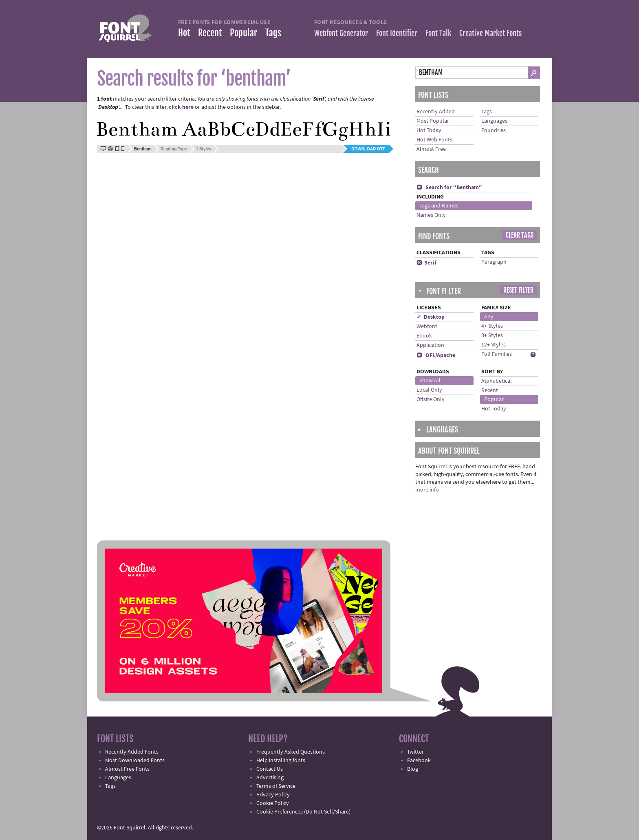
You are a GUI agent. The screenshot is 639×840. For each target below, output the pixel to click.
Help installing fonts (281, 761)
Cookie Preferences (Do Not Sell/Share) (303, 812)
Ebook (424, 336)
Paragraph (494, 262)
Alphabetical (497, 381)
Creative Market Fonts (490, 33)
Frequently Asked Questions (291, 752)
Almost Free (431, 149)
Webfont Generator (341, 33)
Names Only (431, 215)
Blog (413, 769)
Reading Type (174, 149)
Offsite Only (431, 399)
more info (427, 490)
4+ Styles (492, 326)
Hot (184, 33)
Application (430, 345)
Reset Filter (518, 290)
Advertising (270, 778)
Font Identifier (397, 33)
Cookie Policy (273, 803)
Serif (426, 263)
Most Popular (433, 121)
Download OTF (368, 149)
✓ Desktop (431, 317)
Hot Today (429, 130)
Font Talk (438, 33)
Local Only (429, 390)
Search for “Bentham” (449, 187)
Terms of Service (276, 786)
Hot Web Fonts (434, 140)
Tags (273, 33)
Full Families (497, 354)
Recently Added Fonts (132, 752)
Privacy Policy (273, 795)
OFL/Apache (436, 355)
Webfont (427, 326)
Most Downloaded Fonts (135, 761)
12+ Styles (494, 345)
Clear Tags (520, 235)
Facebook (419, 761)
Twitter (415, 752)
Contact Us (270, 769)
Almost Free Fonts (127, 769)
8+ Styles (492, 335)
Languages (494, 121)
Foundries (494, 130)
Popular (243, 33)
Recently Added (436, 112)
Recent (210, 33)
